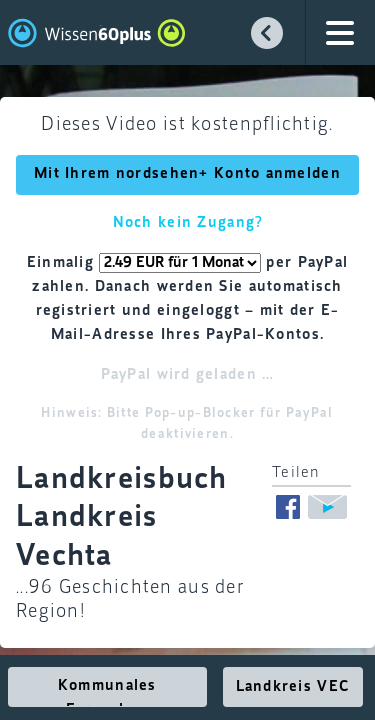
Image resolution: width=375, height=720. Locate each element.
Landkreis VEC (293, 687)
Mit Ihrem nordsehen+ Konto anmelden (187, 174)
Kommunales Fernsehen (107, 692)
